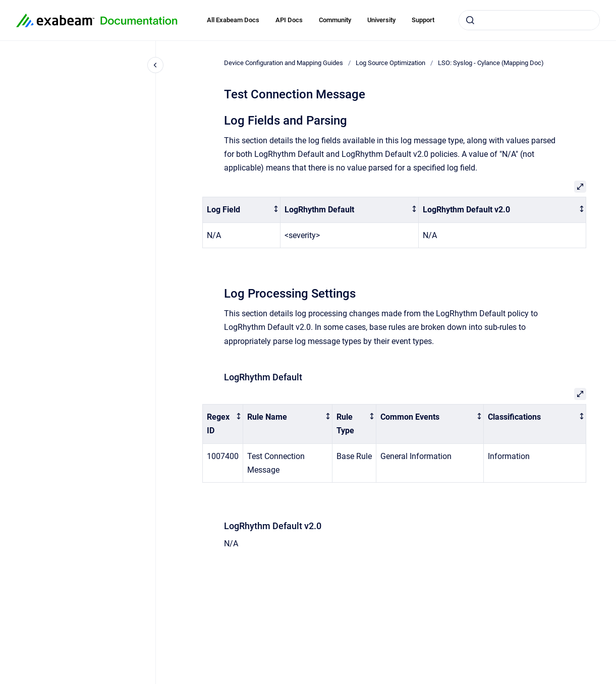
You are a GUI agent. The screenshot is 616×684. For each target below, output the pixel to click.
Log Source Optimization (390, 63)
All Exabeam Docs (233, 20)
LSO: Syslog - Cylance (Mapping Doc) (491, 63)
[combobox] (529, 20)
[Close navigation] (155, 65)
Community (335, 20)
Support (423, 20)
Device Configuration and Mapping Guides (284, 63)
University (381, 20)
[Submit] (470, 20)
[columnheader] (241, 210)
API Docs (289, 20)
